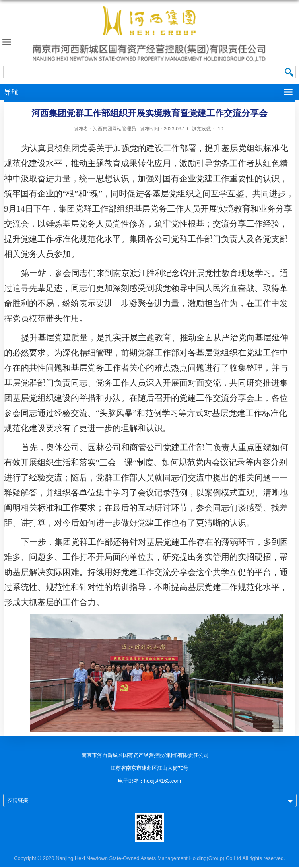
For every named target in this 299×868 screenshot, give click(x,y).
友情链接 (18, 800)
